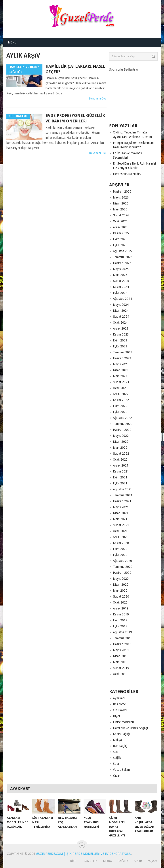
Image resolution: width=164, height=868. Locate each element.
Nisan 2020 (121, 585)
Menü (12, 42)
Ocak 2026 (120, 221)
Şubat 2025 (121, 281)
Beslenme (119, 704)
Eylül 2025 (120, 245)
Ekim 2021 (120, 477)
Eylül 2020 (120, 555)
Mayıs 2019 (121, 650)
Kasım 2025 (121, 233)
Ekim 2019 (120, 620)
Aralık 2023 (121, 328)
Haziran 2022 (122, 430)
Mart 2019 (120, 662)
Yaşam (117, 776)
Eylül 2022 (120, 412)
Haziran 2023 (122, 358)
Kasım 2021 (121, 471)
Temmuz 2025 (123, 257)
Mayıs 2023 (121, 364)
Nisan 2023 (121, 370)
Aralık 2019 (121, 608)
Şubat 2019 (121, 668)
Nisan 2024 (121, 311)
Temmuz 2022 (123, 424)
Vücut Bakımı (122, 770)
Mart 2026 (120, 209)
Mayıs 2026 (121, 197)
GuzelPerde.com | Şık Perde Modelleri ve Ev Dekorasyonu (84, 854)
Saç (115, 752)
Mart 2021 (120, 519)
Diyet (116, 716)
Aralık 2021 (121, 465)
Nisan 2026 (121, 203)
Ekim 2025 (120, 239)
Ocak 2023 (120, 388)
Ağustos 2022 (122, 418)
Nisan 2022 (121, 442)
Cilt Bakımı (120, 710)
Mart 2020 (120, 591)
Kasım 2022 (121, 400)
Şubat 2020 (121, 596)
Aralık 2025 (121, 227)
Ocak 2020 (120, 602)
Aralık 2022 (121, 394)
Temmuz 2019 (123, 638)
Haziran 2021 (122, 501)
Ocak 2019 (120, 674)
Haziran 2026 (122, 191)
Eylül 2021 (120, 483)
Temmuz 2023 (123, 352)
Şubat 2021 (121, 525)
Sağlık (117, 758)
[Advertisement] (136, 94)
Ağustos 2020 (122, 561)
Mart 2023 (120, 376)
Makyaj (118, 740)
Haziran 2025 (122, 263)
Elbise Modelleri (123, 722)
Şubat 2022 (121, 454)
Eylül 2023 (120, 346)
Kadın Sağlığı (122, 734)
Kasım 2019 (121, 614)
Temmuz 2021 (123, 495)
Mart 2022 (120, 448)
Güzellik (91, 861)
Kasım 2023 (121, 334)
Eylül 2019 (120, 626)
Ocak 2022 (120, 459)
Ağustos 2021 (122, 489)
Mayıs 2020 (121, 579)
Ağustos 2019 (122, 632)
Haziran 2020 (122, 573)
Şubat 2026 (121, 215)
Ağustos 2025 (122, 251)
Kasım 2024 (121, 287)
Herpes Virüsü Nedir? (127, 174)
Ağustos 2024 (122, 299)
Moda (108, 861)
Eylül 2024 (120, 293)
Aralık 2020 (121, 537)
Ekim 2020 (120, 549)
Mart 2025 (120, 275)
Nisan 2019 (121, 656)
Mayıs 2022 (121, 436)
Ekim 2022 (120, 406)
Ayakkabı (119, 698)
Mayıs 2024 (121, 305)
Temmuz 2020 (123, 567)
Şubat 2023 (121, 382)
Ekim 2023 (120, 340)
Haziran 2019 (122, 644)
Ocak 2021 (120, 531)
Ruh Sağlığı (121, 746)
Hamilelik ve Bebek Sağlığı (130, 728)
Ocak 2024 (120, 322)
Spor (116, 764)
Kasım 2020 (121, 543)
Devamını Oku (98, 98)
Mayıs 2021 (121, 507)
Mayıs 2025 (121, 269)
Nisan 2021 (121, 513)
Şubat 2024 (121, 317)
